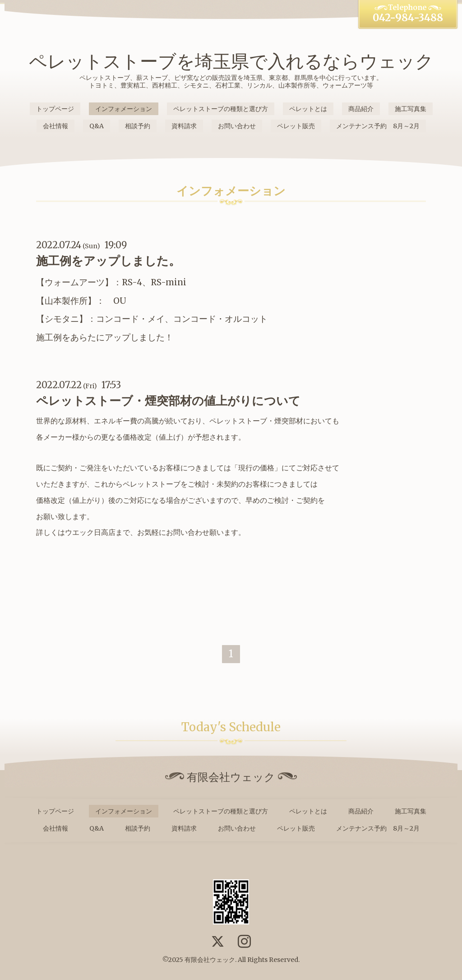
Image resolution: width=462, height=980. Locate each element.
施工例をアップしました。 (108, 261)
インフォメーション (124, 109)
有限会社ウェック (210, 960)
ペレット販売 (296, 126)
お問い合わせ (237, 126)
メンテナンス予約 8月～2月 (378, 126)
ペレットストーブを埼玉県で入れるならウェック (231, 61)
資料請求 (184, 126)
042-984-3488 (408, 18)
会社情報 (55, 126)
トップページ (55, 109)
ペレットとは (308, 109)
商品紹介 (361, 109)
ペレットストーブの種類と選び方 (221, 109)
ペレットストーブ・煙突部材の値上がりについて (168, 401)
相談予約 (138, 126)
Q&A (97, 126)
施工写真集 (411, 109)
